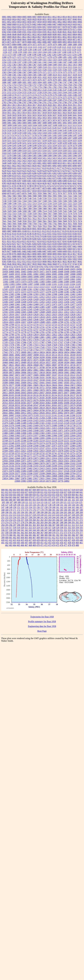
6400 (24, 181)
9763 (52, 267)
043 (7, 495)
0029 (35, 19)
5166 (55, 133)
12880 (36, 337)
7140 (29, 198)
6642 (75, 183)
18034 (54, 352)
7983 (65, 226)
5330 (35, 153)
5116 (9, 128)
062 (81, 495)
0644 (80, 32)
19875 (5, 390)
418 (77, 538)
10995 (30, 277)
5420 (9, 161)
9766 (67, 267)
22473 (54, 446)
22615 (17, 451)
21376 (5, 420)
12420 (5, 299)
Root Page (42, 631)
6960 (70, 191)
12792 (24, 335)
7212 (29, 203)
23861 (11, 479)
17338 (73, 342)
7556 (19, 214)
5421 (14, 161)
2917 (24, 108)
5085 (29, 123)
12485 (42, 307)
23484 (24, 471)
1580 (9, 75)
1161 (30, 52)
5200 (60, 138)
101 (69, 500)
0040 (75, 19)
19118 (67, 375)
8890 (35, 254)
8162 (55, 234)
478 (69, 545)
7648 (19, 221)
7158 (4, 201)
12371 (11, 292)
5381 (19, 156)
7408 (60, 209)
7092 (50, 196)
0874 (4, 42)
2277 (75, 97)
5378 (9, 156)
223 (54, 515)
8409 (9, 249)
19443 (48, 383)
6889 (4, 191)
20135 (60, 395)
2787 (24, 103)
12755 (30, 330)
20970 (67, 413)
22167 (79, 438)
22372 (5, 446)
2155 (24, 92)
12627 (79, 314)
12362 (36, 289)
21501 (42, 423)
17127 (48, 340)
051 (38, 495)
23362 (11, 468)
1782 (55, 87)
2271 (45, 97)
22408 (17, 446)
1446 (45, 65)
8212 (9, 241)
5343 (65, 153)
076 (54, 497)
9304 (80, 259)
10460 (11, 272)
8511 (80, 251)
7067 (50, 193)
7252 (9, 206)
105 (3, 502)
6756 (70, 186)
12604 (17, 312)
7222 (70, 203)
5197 (45, 138)
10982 (36, 274)
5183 (60, 135)
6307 (80, 173)
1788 (4, 90)
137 (46, 505)
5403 (29, 158)
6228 (40, 171)
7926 (40, 226)
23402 (30, 468)
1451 (65, 65)
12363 (42, 289)
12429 (42, 299)
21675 (48, 426)
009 (38, 490)
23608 (48, 473)
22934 (67, 458)
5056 (55, 118)
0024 (14, 19)
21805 (36, 428)
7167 (40, 201)
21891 (30, 433)
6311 (19, 176)
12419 (79, 297)
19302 (17, 380)
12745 (61, 327)
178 (42, 510)
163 (66, 507)
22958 (11, 461)
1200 (39, 55)
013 (54, 490)
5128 (64, 128)
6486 (60, 181)
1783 (60, 87)
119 (57, 502)
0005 (24, 17)
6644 (4, 186)
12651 (67, 320)
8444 (29, 249)
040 (77, 492)
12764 (48, 330)
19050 (61, 373)
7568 (55, 214)
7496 (40, 211)
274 (7, 523)
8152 (45, 234)
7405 (55, 209)
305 (46, 525)
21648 (17, 426)
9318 (34, 262)
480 (77, 545)
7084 (19, 196)
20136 (67, 395)
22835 (5, 458)
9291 (40, 259)
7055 (35, 193)
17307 (42, 342)
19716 (11, 388)
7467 (29, 211)
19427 (36, 383)
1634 (55, 77)
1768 (9, 87)
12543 (24, 309)
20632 (79, 408)
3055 (40, 108)
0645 (4, 34)
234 (15, 517)
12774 (5, 332)
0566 (49, 29)
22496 (5, 448)
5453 (29, 163)
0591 (24, 32)
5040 (70, 115)
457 (66, 543)
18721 (67, 365)
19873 (79, 388)
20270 (24, 400)
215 (22, 515)
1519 (9, 70)
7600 (65, 216)
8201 (40, 239)
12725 (67, 325)
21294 (42, 418)
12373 (24, 292)
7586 (14, 216)
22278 (48, 443)
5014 (24, 113)
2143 (45, 90)
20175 (36, 398)
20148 (11, 398)
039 (73, 492)
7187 (80, 201)
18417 (67, 360)
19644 (67, 385)
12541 (11, 309)
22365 (79, 443)
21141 (54, 415)
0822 (24, 37)
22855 (24, 458)
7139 (24, 198)
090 (26, 500)
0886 (45, 42)
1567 (24, 72)
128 (11, 505)
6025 (29, 166)
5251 (45, 145)
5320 (65, 150)
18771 (36, 367)
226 (65, 515)
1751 (4, 85)
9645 (4, 264)
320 (23, 528)
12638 (67, 317)
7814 (65, 224)
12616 (11, 314)
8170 (4, 236)
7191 (19, 203)
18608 (79, 362)
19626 (54, 385)
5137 (24, 130)
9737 (70, 264)
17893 (61, 350)
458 (69, 543)
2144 (50, 90)
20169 (30, 398)
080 (69, 497)
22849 (17, 458)
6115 (34, 168)
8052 (45, 229)
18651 (24, 365)
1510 (45, 67)
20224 (67, 398)
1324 (60, 60)
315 (3, 528)
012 (50, 490)
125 (81, 502)
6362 (50, 178)
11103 (66, 284)
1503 (24, 67)
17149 (54, 340)
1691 (24, 82)
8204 (50, 239)
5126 (54, 128)
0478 (65, 27)
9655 (24, 264)
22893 (42, 458)
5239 (65, 143)
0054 (19, 22)
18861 (36, 370)
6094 (65, 166)
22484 (73, 446)
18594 (67, 362)
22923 (61, 458)
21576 (11, 426)
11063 (78, 279)
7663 (50, 221)
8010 (9, 229)
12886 (73, 337)
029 (34, 492)
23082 (61, 463)
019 (77, 490)
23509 (48, 471)
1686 (4, 82)
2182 (70, 95)
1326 (65, 60)
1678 (50, 80)
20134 (54, 395)
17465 (73, 345)
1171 (79, 52)
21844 (24, 431)
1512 (55, 67)
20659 (17, 410)
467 (26, 545)
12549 (36, 309)
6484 (50, 181)
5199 (55, 138)
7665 (55, 221)
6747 (24, 186)
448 (30, 543)
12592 (5, 312)
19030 (48, 373)
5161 (29, 133)
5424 (29, 161)
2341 (24, 100)
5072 (45, 120)
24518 (42, 481)
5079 (80, 120)
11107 (12, 287)
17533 (30, 347)
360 (15, 533)
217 (30, 515)
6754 (60, 186)
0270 (24, 24)
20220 (61, 398)
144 (73, 505)
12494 (61, 307)
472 (46, 545)
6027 (40, 166)
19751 (42, 388)
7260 (35, 206)
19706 (5, 388)
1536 (65, 70)
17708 (17, 350)
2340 (19, 100)
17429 (54, 345)
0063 (65, 22)
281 (34, 523)
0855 (55, 39)
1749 (75, 82)
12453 (48, 302)
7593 (29, 216)
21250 (5, 418)
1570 (40, 72)
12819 (36, 335)
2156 (29, 92)
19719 (17, 388)
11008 (73, 277)
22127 (60, 438)
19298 (11, 380)
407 (34, 538)
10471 (42, 272)
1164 (45, 52)
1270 (9, 57)
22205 (36, 441)
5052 (40, 118)
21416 (30, 420)
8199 (29, 239)
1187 (14, 55)
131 (23, 505)
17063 (24, 340)
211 (7, 515)
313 (77, 525)
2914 (9, 108)
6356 (19, 178)
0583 (9, 32)
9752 (11, 267)
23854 (5, 479)
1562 (80, 70)
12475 (61, 304)
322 (30, 528)
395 (69, 535)
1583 (24, 75)
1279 (55, 57)
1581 (14, 75)
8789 (9, 254)
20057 (42, 393)
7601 (70, 216)
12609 (48, 312)
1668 (4, 80)
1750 (80, 82)
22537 (42, 448)
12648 (48, 320)
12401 (67, 294)
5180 (45, 135)
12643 (17, 320)
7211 (24, 203)
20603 (30, 408)
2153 (14, 92)
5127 (59, 128)
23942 (54, 479)
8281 (29, 244)
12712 (23, 325)
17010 (17, 340)
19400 (11, 383)
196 (30, 512)
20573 (67, 405)
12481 (17, 307)
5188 (80, 135)
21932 (67, 433)
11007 (67, 277)
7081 (4, 196)
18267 (24, 357)
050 (34, 495)
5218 (44, 140)
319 (19, 528)
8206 (60, 239)
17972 (17, 352)
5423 (24, 161)
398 (81, 535)
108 (15, 502)
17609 (73, 347)
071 (34, 497)
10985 (54, 274)
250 (77, 517)
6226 (29, 171)
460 (77, 543)
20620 (54, 408)
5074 (55, 120)
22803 (54, 456)
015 (61, 490)
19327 (36, 380)
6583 (4, 183)
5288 (35, 148)
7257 (24, 206)
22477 (67, 446)
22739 (48, 453)
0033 (55, 19)
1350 (80, 62)
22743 (61, 453)
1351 (4, 65)
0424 (14, 27)
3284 (4, 110)
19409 (24, 383)
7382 (19, 209)
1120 (59, 47)
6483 (45, 181)
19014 (30, 373)
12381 (67, 292)
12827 (5, 337)
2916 (19, 108)
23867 (17, 479)
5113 (75, 125)
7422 (75, 209)
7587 (19, 216)
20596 (17, 408)
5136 (19, 130)
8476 (4, 251)
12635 (48, 317)
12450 (30, 302)
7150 (44, 198)
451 (42, 543)
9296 (55, 259)
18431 (73, 360)
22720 (11, 453)
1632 (45, 77)
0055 (24, 22)
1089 (75, 45)
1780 (45, 87)
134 (34, 505)
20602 (24, 408)
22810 (67, 456)
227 (69, 515)
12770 (73, 330)
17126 (42, 340)
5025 (75, 113)
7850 (14, 226)
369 (50, 533)
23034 (73, 461)
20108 (17, 395)
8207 (65, 239)
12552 (54, 309)
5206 (65, 138)
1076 (40, 45)
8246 (70, 241)
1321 (45, 60)
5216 (34, 140)
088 (19, 500)
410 (46, 538)
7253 (14, 206)
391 (54, 535)
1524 (35, 70)
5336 (60, 153)
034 (54, 492)
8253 (4, 244)
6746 (19, 186)
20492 (61, 403)
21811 (48, 428)
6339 (65, 176)
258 (26, 520)
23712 (79, 473)
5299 (50, 148)
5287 (29, 148)
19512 (73, 383)
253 (7, 520)
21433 (42, 420)
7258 (29, 206)
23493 (36, 471)
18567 (54, 362)
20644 (11, 410)
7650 (24, 221)
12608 (42, 312)
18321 (67, 357)
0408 (60, 24)
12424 (24, 299)
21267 (11, 418)
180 (50, 510)
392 (58, 535)
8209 (75, 239)
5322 (75, 150)
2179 (55, 95)
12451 (36, 302)
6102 (20, 168)
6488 (65, 181)
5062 (80, 118)
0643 (75, 32)
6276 (65, 171)
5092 (65, 123)
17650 (5, 350)
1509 (40, 67)
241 (42, 517)
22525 (36, 448)
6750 (39, 186)
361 (19, 533)
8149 (35, 234)
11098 (36, 284)
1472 (4, 67)
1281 (65, 57)
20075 (60, 393)
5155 (80, 130)
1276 (40, 57)
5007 (70, 110)
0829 (50, 37)
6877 (40, 188)
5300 (55, 148)
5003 (50, 110)
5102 (25, 125)
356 (81, 530)
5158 (14, 133)
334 (77, 528)
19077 (30, 375)
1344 (50, 62)
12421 (11, 299)
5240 (70, 143)
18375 (36, 360)
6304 (65, 173)
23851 (73, 476)
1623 (14, 77)
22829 (79, 456)
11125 (72, 287)
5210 (4, 140)
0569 (65, 29)
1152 (64, 50)
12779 (30, 332)
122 (69, 502)
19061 (67, 373)
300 (26, 525)
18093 (24, 355)
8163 (60, 234)
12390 (30, 294)
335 (81, 528)
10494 (73, 272)
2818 (40, 105)
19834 (61, 388)
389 (46, 535)
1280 (60, 57)
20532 (17, 405)
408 (38, 538)
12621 (42, 314)
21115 (42, 415)
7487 (35, 211)
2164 (65, 92)
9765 (62, 267)
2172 (24, 95)
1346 (60, 62)
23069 (36, 463)
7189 (9, 203)
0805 (80, 34)
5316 (44, 150)
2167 (80, 92)
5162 (35, 133)
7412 (65, 209)
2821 (55, 105)
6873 (29, 188)
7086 (29, 196)
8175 (24, 236)
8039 (29, 229)
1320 (40, 60)
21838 (11, 431)
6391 (75, 178)
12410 (30, 297)
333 (73, 528)
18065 (79, 352)
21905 (48, 433)
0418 (65, 24)
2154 (19, 92)
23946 (67, 479)
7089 (40, 196)
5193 (24, 138)
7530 (55, 211)
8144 (19, 234)
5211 (9, 140)
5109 (60, 125)
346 (42, 530)
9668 (55, 264)
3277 (50, 108)
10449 (67, 269)
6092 (55, 166)
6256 (55, 171)
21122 (48, 415)
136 (42, 505)
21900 (36, 433)
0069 (14, 24)
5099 (10, 125)
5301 (60, 148)
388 (42, 535)
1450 (60, 65)
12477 (73, 304)
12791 (17, 335)
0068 (9, 24)
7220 (60, 203)
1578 (80, 72)
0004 (19, 17)
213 (15, 515)
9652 (19, 264)
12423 (17, 299)
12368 (73, 289)
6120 (49, 168)
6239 (50, 171)
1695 (45, 82)
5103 (30, 125)
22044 (73, 436)
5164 (45, 133)
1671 (19, 80)
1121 (64, 47)
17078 (36, 340)
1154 (74, 50)
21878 (73, 431)
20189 (48, 398)
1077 (45, 45)
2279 (4, 100)
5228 (9, 143)
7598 (55, 216)
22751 (73, 453)
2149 (75, 90)
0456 (40, 27)
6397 (19, 181)
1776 (24, 87)
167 (81, 507)
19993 (61, 390)
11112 (36, 287)
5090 (55, 123)
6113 (30, 168)
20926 (42, 413)
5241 (75, 143)
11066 (12, 282)
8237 (60, 241)
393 (62, 535)
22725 (30, 453)
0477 (60, 27)
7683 (9, 224)
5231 (24, 143)
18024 (42, 352)
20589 (5, 408)
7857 (19, 226)
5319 (60, 150)
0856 (60, 39)
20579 (73, 405)
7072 (55, 193)
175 (30, 510)
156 (38, 507)
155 (34, 507)
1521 (19, 70)
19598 (24, 385)
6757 (75, 186)
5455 (35, 163)
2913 (4, 108)
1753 (14, 85)
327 (50, 528)
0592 (29, 32)
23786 (42, 476)
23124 (5, 466)
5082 (14, 123)
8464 (60, 249)
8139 (4, 234)
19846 (73, 388)
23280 (48, 466)
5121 (29, 128)
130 (19, 505)
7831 (70, 224)
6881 (50, 188)
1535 (60, 70)
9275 (24, 259)
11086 (60, 282)
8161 (50, 234)
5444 (65, 161)
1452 (70, 65)
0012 (55, 17)
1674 (35, 80)
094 (42, 500)
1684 (75, 80)
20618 (42, 408)
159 (50, 507)
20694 (36, 410)
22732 (42, 453)
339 (15, 530)
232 (7, 517)
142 (66, 505)
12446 (5, 302)
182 (58, 510)
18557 (48, 362)
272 (81, 520)
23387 (24, 468)
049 (30, 495)
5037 (55, 115)
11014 (6, 279)
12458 (79, 302)
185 (69, 510)
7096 (60, 196)
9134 (60, 256)
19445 (54, 383)
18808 (61, 367)
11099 (42, 284)
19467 (61, 383)
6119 (44, 168)
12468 (36, 304)
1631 (40, 77)
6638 (55, 183)
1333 (80, 60)
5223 (65, 140)
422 (11, 540)
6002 (45, 163)
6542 (80, 181)
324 (38, 528)
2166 (75, 92)
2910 (70, 105)
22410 (24, 446)
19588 (17, 385)
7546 (70, 211)
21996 (54, 436)
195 (26, 512)
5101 (20, 125)
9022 (4, 256)
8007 (80, 226)
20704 (48, 410)
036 (62, 492)
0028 (29, 19)
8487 (45, 251)
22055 (79, 436)
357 (3, 533)
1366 (29, 65)
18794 (48, 367)
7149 (39, 198)
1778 (35, 87)
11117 (48, 287)
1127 (15, 50)
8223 (44, 241)
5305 (80, 148)
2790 (40, 103)
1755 (24, 85)
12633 (36, 317)
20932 (48, 413)
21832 (79, 428)
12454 (54, 302)
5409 (35, 158)
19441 (42, 383)
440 (81, 540)
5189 (4, 138)
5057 (60, 118)
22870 (30, 458)
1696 (50, 82)
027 (26, 492)
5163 (40, 133)
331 (66, 528)
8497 (55, 251)
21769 (11, 428)
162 (62, 507)
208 (77, 512)
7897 (29, 226)
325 (42, 528)
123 (73, 502)
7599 (60, 216)
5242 (80, 143)
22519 (30, 448)
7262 (45, 206)
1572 (50, 72)
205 (66, 512)
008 (34, 490)
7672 (75, 221)
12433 (61, 299)
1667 (80, 77)
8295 (40, 244)
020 (81, 490)
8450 (40, 249)
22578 (79, 448)
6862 (19, 188)
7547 (75, 211)
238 (30, 517)
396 (73, 535)
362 (23, 533)
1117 (45, 47)
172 (19, 510)
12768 (61, 330)
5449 (9, 163)
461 (81, 543)
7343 (60, 206)
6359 (35, 178)
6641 (70, 183)
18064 (73, 352)
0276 (29, 24)
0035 (65, 19)
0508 (9, 29)
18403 (61, 360)
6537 (75, 181)
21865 (54, 431)
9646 (9, 264)
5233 (35, 143)
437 (69, 540)
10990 (5, 277)
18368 (24, 360)
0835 (80, 37)
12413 (48, 297)
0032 (50, 19)
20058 (48, 393)
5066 (19, 120)
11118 (54, 287)
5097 (4, 125)
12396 (48, 294)
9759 (36, 267)
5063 (4, 120)
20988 (79, 413)
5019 (49, 113)
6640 (65, 183)
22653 (42, 451)
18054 (67, 352)
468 (30, 545)
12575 (79, 309)
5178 (35, 135)
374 (69, 533)
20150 (17, 398)
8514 (4, 254)
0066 (80, 22)
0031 (45, 19)
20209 (54, 398)
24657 (54, 481)
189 (3, 512)
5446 (75, 161)
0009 (40, 17)
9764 (57, 267)
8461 (55, 249)
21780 (17, 428)
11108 (18, 287)
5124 (44, 128)
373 (66, 533)
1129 (25, 50)
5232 (29, 143)
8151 (40, 234)
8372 (70, 244)
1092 (10, 47)
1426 (40, 65)
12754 (24, 330)
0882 (40, 42)
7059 (40, 193)
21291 (36, 418)
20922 (36, 413)
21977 (36, 436)
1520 (14, 70)
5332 (45, 153)
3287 (19, 110)
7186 (75, 201)
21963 (17, 436)
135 (38, 505)
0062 (60, 22)
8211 (4, 241)
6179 (64, 168)
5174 (14, 135)
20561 (48, 405)
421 (7, 540)
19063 (73, 373)
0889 (60, 42)
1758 (40, 85)
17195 (5, 342)
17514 (24, 347)
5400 (14, 158)
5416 (70, 158)
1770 (19, 87)
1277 (45, 57)
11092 (6, 284)
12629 (11, 317)
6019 (80, 163)
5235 (45, 143)
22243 (5, 443)
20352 (5, 403)
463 (11, 545)
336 (3, 530)
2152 (9, 92)
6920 (45, 191)
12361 (30, 289)
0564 (39, 29)
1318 (35, 60)
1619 (80, 75)
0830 (55, 37)
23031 (67, 461)
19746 (36, 388)
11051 (36, 279)
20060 (54, 393)
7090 (45, 196)
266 (58, 520)
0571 (75, 29)
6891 (9, 191)
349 (54, 530)
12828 (11, 337)
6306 (75, 173)
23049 (5, 463)
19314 (24, 380)
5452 (24, 163)
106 (7, 502)
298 (19, 525)
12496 (67, 307)
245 (58, 517)
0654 (40, 34)
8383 (24, 246)
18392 (54, 360)
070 (30, 497)
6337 (55, 176)
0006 (29, 17)
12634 (42, 317)
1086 (60, 45)
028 (30, 492)
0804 (75, 34)
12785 (67, 332)
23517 (61, 471)
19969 (36, 390)
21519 (54, 423)
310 (66, 525)
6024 (24, 166)
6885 (70, 188)
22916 (54, 458)
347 (46, 530)
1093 (15, 47)
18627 (5, 365)
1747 (65, 82)
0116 (19, 24)
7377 (4, 209)
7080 (80, 193)
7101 (65, 196)
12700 (61, 322)
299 (23, 525)
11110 (24, 287)
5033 (35, 115)
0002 (9, 17)
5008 (75, 110)
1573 (55, 72)
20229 (73, 398)
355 (77, 530)
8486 (40, 251)
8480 (14, 251)
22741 (54, 453)
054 (50, 495)
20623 (61, 408)
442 (7, 543)
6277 (70, 171)
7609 (19, 219)
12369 (79, 289)
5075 (60, 120)
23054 (17, 463)
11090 (72, 282)
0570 (70, 29)
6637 (50, 183)
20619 (48, 408)
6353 (4, 178)
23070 (42, 463)
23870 (24, 479)
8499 (65, 251)
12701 (67, 322)
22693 (67, 451)
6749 (34, 186)
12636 (54, 317)
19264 (73, 378)
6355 (14, 178)
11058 (66, 279)
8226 (49, 241)
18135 (60, 355)
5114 (80, 125)
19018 (42, 373)
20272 (30, 400)
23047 (79, 461)
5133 (4, 130)
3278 (55, 108)
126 (3, 505)
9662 (45, 264)
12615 (5, 314)
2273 (55, 97)
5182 (55, 135)
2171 (19, 95)
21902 (42, 433)
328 (54, 528)
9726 (65, 264)
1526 (45, 70)
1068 (24, 45)
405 (26, 538)
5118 (14, 128)
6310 (14, 176)
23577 (17, 473)
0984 (14, 45)
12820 (42, 335)
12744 (54, 327)
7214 (39, 203)
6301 (50, 173)
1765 (75, 85)
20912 (24, 413)
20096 (5, 395)
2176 (45, 95)
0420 (75, 24)
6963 (75, 191)
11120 (60, 287)
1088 (70, 45)
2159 (45, 92)
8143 (14, 234)
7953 (45, 226)
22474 (61, 446)
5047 (14, 118)
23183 (24, 466)
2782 (80, 100)
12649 (54, 320)
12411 (36, 297)
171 (15, 510)
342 (26, 530)
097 (54, 500)
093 (38, 500)
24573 (48, 481)
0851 (35, 39)
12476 (67, 304)
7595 (40, 216)
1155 (79, 50)
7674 (80, 221)
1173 (9, 55)
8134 (75, 231)
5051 (35, 118)
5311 (29, 150)
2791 (45, 103)
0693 (70, 34)
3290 (35, 110)
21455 (61, 420)
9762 (47, 267)
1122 (69, 47)
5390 (55, 156)
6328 (29, 176)
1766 (80, 85)
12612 (67, 312)
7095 (55, 196)
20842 (5, 413)
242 (46, 517)
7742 (40, 224)
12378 (48, 292)
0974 (4, 45)
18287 (30, 357)
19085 (36, 375)
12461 (17, 304)
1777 (29, 87)
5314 (34, 150)
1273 (24, 57)
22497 (11, 448)
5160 (24, 133)
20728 (61, 410)
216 (26, 515)
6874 (35, 188)
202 (54, 512)
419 (81, 538)
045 (15, 495)
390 (50, 535)
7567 (50, 214)
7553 (14, 214)
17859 (48, 350)
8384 (29, 246)
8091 (19, 231)
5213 (19, 140)
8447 (35, 249)
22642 (36, 451)
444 (15, 543)
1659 (75, 77)
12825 (73, 335)
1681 (60, 80)
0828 (45, 37)
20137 (73, 395)
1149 (49, 50)
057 (62, 495)
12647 (42, 320)
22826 (73, 456)
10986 (61, 274)
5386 (40, 156)
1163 (39, 52)
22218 (54, 441)
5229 (14, 143)
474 (54, 545)
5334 (55, 153)
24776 (61, 481)
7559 (35, 214)
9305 (4, 262)
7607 (14, 219)
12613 (73, 312)
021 (3, 492)
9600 (44, 262)
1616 (65, 75)
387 (38, 535)
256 (19, 520)
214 (18, 515)
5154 (75, 130)
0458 (50, 27)
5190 (9, 138)
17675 (11, 350)
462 (7, 545)
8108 (24, 231)
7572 (65, 214)
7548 (80, 211)
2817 (35, 105)
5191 (14, 138)
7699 (24, 224)
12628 (5, 317)
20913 (30, 413)
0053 (14, 22)
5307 (9, 150)
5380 (14, 156)
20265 (17, 400)
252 (3, 520)
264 (50, 520)
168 (3, 510)
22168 (5, 441)
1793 (24, 90)
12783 (54, 332)
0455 (35, 27)
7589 (24, 216)
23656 (60, 473)
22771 (30, 456)
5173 (9, 135)
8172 (9, 236)
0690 (55, 34)
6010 (60, 163)
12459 (5, 304)
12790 (11, 335)
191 (11, 512)
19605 (36, 385)
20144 (5, 398)
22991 (54, 461)
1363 (14, 65)
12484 (36, 307)
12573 (73, 309)
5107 (50, 125)
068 (23, 497)
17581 (61, 347)
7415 (70, 209)
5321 (70, 150)
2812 (9, 105)
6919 (40, 191)
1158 (15, 52)
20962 (61, 413)
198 (38, 512)
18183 (79, 355)
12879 (30, 337)
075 (50, 497)
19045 (54, 373)
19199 (48, 378)
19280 (79, 378)
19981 (54, 390)
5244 (9, 145)
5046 (9, 118)
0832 (65, 37)
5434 (55, 161)
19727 (24, 388)
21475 (79, 420)
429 (38, 540)
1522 (24, 70)
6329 (34, 176)
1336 (14, 62)
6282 (14, 173)
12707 (79, 322)
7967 (55, 226)
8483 (29, 251)
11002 (54, 277)
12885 (67, 337)
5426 (40, 161)
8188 (70, 236)
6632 (29, 183)
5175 (19, 135)
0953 (80, 42)
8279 (24, 244)
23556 (5, 473)
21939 (73, 433)
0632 (50, 32)
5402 (24, 158)
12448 (17, 302)
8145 (24, 234)
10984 (48, 274)
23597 (36, 473)
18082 (17, 355)
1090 (80, 45)
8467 (65, 249)
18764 (30, 367)
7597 (50, 216)
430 (42, 540)
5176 (24, 135)
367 (42, 533)
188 (81, 510)
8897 (45, 254)
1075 (35, 45)
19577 (11, 385)
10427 (77, 267)
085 (7, 500)
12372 (17, 292)
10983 (42, 274)
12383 (79, 292)
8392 (50, 246)
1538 (75, 70)
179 (46, 510)
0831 (60, 37)
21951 (5, 436)
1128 (20, 50)
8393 (55, 246)
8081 (75, 229)
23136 (11, 466)
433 (54, 540)
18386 (42, 360)
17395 (30, 345)
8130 (70, 231)
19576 (5, 385)
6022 (14, 166)
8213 (14, 241)
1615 (60, 75)
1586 (40, 75)
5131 (74, 128)
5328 (24, 153)
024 (15, 492)
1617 (70, 75)
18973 (11, 373)
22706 (79, 451)
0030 (40, 19)
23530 (73, 471)
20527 (5, 405)
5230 (19, 143)
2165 (70, 92)
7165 (29, 201)
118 (53, 502)
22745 (67, 453)
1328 (75, 60)
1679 (55, 80)
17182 (79, 340)
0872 (75, 39)
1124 (79, 47)
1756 (29, 85)
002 (11, 490)
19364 (73, 380)
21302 (54, 418)
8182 (50, 236)
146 (81, 505)
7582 (4, 216)
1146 (35, 50)
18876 (54, 370)
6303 (60, 173)
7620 (65, 219)
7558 (29, 214)
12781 (42, 332)
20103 (11, 395)
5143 (55, 130)
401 (11, 538)
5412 (49, 158)
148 (7, 507)
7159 (9, 201)
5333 (50, 153)
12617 (17, 314)
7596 (45, 216)
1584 (29, 75)
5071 (40, 120)
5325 (9, 153)
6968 (4, 193)
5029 (14, 115)
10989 (79, 274)
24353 (36, 481)
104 (81, 500)
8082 (80, 229)
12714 (30, 325)
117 (50, 502)
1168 (64, 52)
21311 (60, 418)
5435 (60, 161)
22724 (24, 453)
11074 (24, 282)
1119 (54, 47)
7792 (55, 224)
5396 (75, 156)
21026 (18, 415)
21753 (5, 428)
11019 (24, 279)
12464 (30, 304)
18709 (61, 365)
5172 (4, 135)
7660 (40, 221)
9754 (16, 267)
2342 (29, 100)
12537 (79, 307)
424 (19, 540)
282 (38, 523)
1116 (40, 47)
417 (73, 538)
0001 (4, 17)
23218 (42, 466)
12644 (24, 320)
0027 (24, 19)
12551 (48, 309)
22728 (36, 453)
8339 (55, 244)
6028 (45, 166)
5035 (45, 115)
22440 (36, 446)
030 (38, 492)
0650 (24, 34)
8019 (14, 229)
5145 (65, 130)
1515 (70, 67)
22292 (67, 443)
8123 (44, 231)
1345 (55, 62)
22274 (42, 443)
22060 (5, 438)
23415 (42, 468)
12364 (48, 289)
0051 (4, 22)
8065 (55, 229)
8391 (45, 246)
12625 (67, 314)
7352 (75, 206)
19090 (42, 375)
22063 (11, 438)
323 (34, 528)
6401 (29, 181)
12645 (30, 320)
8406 (80, 246)
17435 (61, 345)
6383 (70, 178)
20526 (79, 403)
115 (42, 502)
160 (54, 507)
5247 (24, 145)
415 (65, 538)
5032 (29, 115)
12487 (48, 307)
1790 (14, 90)
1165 (49, 52)
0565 (44, 29)
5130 (69, 128)
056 (58, 495)
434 (58, 540)
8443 (24, 249)
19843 (67, 388)
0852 (40, 39)
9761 (42, 267)
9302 (70, 259)
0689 (50, 34)
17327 (61, 342)
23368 (17, 468)
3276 (45, 108)
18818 (67, 367)
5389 (50, 156)
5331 (40, 153)
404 (23, 538)
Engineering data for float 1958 (42, 626)
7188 (4, 203)
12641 (5, 320)
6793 (4, 188)
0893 (65, 42)
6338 (60, 176)
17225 (11, 342)
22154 (73, 438)
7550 (4, 214)
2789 (35, 103)
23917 (36, 479)
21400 (24, 420)
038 (69, 492)
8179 (40, 236)
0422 (4, 27)
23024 (61, 461)
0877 (19, 42)
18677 (42, 365)
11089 (66, 282)
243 (50, 517)
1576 (70, 72)
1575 (65, 72)
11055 (54, 279)
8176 (29, 236)
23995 (30, 481)
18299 (42, 357)
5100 (15, 125)
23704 (73, 473)
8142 (9, 234)
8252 (80, 241)
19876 (11, 390)
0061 (55, 22)
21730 (73, 426)
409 (42, 538)
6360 (40, 178)
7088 (35, 196)
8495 (50, 251)
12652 (73, 320)
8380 (9, 246)
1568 (29, 72)
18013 (30, 352)
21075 (30, 415)
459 (73, 543)
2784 (9, 103)
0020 (9, 19)
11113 (42, 287)
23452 (67, 468)
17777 (42, 350)
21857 (42, 431)
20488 (54, 403)
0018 (80, 17)
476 (62, 545)
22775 (36, 456)
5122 (34, 128)
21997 (61, 436)
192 (15, 512)
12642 (11, 320)
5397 (80, 156)
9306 (9, 262)
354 (73, 530)
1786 (75, 87)
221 (46, 515)
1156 (5, 52)
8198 (24, 239)
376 (77, 533)
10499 (11, 274)
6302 (55, 173)
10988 (73, 274)
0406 (49, 24)
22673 (54, 451)
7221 (65, 203)
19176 (30, 378)
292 (77, 523)
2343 (35, 100)
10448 (61, 269)
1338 (24, 62)
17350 (5, 345)
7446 (19, 211)
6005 (50, 163)
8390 (40, 246)
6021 (9, 166)
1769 (14, 87)
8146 (29, 234)
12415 (54, 297)
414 (61, 538)
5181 (50, 135)
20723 (54, 410)
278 (23, 523)
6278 (75, 171)
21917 (61, 433)
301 (30, 525)
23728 (5, 476)
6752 (49, 186)
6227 (35, 171)
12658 (30, 322)
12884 (61, 337)
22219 (61, 441)
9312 (19, 262)
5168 (65, 133)
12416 (60, 297)
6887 (75, 188)
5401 (19, 158)
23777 (30, 476)
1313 (9, 60)
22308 (73, 443)
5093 (70, 123)
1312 (4, 60)
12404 (79, 294)
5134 (9, 130)
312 (73, 525)
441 (3, 543)
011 (46, 490)
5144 (60, 130)
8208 (70, 239)
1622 (9, 77)
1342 (45, 62)
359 (11, 533)
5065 (14, 120)
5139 (35, 130)
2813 (14, 105)
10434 (17, 269)
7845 (4, 226)
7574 (70, 214)
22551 (48, 448)
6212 (69, 168)
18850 (24, 370)
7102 (70, 196)
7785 (50, 224)
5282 (9, 148)
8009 (4, 229)
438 (73, 540)
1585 (35, 75)
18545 (36, 362)
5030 (19, 115)
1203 (54, 55)
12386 (17, 294)
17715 (24, 350)
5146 (70, 130)
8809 (19, 254)
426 (26, 540)
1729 (55, 82)
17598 (67, 347)
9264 (4, 259)
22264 (30, 443)
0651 (29, 34)
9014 (70, 254)
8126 (55, 231)
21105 (36, 415)
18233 (11, 357)
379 (7, 535)
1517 (80, 67)
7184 (65, 201)
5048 (19, 118)
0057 (35, 22)
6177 (59, 168)
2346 (50, 100)
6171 (54, 168)
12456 (67, 302)
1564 (9, 72)
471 (42, 545)
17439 (67, 345)
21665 (30, 426)
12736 (30, 327)
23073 (54, 463)
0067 (4, 24)
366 (38, 533)
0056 (29, 22)
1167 (59, 52)
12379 (54, 292)
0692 (65, 34)
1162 (35, 52)
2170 (14, 95)
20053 (36, 393)
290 (69, 523)
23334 (67, 466)
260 (34, 520)
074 (46, 497)
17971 (11, 352)
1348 (70, 62)
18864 (48, 370)
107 (11, 502)
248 (69, 517)
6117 (39, 168)
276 (15, 523)
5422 (19, 161)
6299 (40, 173)
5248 (29, 145)
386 (34, 535)
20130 (42, 395)
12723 (54, 325)
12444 (73, 299)
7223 (75, 203)
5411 (45, 158)
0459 (55, 27)
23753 (24, 476)
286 (54, 523)
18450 (79, 360)
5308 (14, 150)
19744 (30, 388)
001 (7, 490)
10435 (24, 269)
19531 (79, 383)
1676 (40, 80)
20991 (5, 415)
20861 (11, 413)
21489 (24, 423)
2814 (19, 105)
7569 (60, 214)
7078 (70, 193)
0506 (80, 27)
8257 (14, 244)
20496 (67, 403)
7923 (35, 226)
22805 (61, 456)
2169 (9, 95)
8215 (24, 241)
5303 (70, 148)
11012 (79, 277)
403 (19, 538)
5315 (39, 150)
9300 (60, 259)
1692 (29, 82)
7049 (29, 193)
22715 (5, 453)
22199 (30, 441)
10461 (17, 272)
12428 (36, 299)
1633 (50, 77)
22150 (67, 438)
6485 (55, 181)
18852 (30, 370)
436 (66, 540)
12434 (67, 299)
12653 (79, 320)
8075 (70, 229)
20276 (36, 400)
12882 (48, 337)
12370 (5, 292)
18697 (54, 365)
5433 (50, 161)
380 (11, 535)
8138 (80, 231)
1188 (19, 55)
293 (81, 523)
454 (54, 543)
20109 (24, 395)
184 (66, 510)
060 (73, 495)
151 (19, 507)
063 (3, 497)
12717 (42, 325)
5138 (29, 130)
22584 (5, 451)
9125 (55, 256)
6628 (9, 183)
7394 (35, 209)
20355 (11, 403)
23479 (11, 471)
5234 (40, 143)
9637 (75, 262)
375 (73, 533)
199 (42, 512)
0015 (70, 17)
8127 (60, 231)
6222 (9, 171)
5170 (75, 133)
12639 (73, 317)
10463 (24, 272)
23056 (24, 463)
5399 (9, 158)
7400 (45, 209)
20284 (42, 400)
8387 (35, 246)
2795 (60, 103)
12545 (30, 309)
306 (50, 525)
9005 (65, 254)
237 (26, 517)
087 (15, 500)
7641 (4, 221)
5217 (39, 140)
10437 (36, 269)
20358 (17, 403)
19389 (5, 383)
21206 (72, 415)
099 (62, 500)
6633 (35, 183)
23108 (79, 463)
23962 (79, 479)
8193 (4, 239)
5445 (70, 161)
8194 (9, 239)
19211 (54, 378)
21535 (73, 423)
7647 (14, 221)
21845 (30, 431)
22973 (36, 461)
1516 (75, 67)
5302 (65, 148)
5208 (75, 138)
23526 (67, 471)
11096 (24, 284)
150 (15, 507)
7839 (80, 224)
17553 (48, 347)
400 (7, 538)
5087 (40, 123)
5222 (60, 140)
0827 (40, 37)
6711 (9, 186)
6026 (35, 166)
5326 (14, 153)
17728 (30, 350)
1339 (29, 62)
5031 (24, 115)
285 (50, 523)
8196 (14, 239)
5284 (19, 148)
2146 (60, 90)
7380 (14, 209)
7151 (49, 198)
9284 (29, 259)
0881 (35, 42)
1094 (20, 47)
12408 (17, 297)
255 (15, 520)
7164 (24, 201)
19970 (42, 390)
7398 (40, 209)
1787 (80, 87)
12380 (61, 292)
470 (38, 545)
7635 (80, 219)
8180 (45, 236)
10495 (79, 272)
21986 (48, 436)
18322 (73, 357)
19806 (54, 388)
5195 (35, 138)
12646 (36, 320)
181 (54, 510)
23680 (67, 473)
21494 (30, 423)
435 (62, 540)
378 (3, 535)
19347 (54, 380)
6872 (24, 188)
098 (58, 500)
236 (23, 517)
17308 (48, 342)
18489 (24, 362)
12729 (5, 327)
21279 (17, 418)
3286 (14, 110)
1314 (14, 60)
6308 (4, 176)
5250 (40, 145)
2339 (14, 100)
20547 (36, 405)
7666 (60, 221)
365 (34, 533)
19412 (30, 383)
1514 (65, 67)
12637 (61, 317)
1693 (35, 82)
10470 (36, 272)
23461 (79, 468)
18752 (11, 367)
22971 (24, 461)
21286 (30, 418)
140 (58, 505)
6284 (24, 173)
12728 (79, 325)
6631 (24, 183)
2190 (14, 97)
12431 (54, 299)
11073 (18, 282)
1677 (45, 80)
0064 (70, 22)
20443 (42, 403)
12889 (5, 340)
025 (19, 492)
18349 (11, 360)
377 (81, 533)
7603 (75, 216)
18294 (36, 357)
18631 (11, 365)
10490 (67, 272)
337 (7, 530)
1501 (14, 67)
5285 (24, 148)
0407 (55, 24)
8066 (60, 229)
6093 (60, 166)
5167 (60, 133)
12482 (24, 307)
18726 (73, 365)
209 (81, 512)
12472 (48, 304)
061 (77, 495)
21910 (54, 433)
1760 (50, 85)
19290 (5, 380)
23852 (79, 476)
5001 (40, 110)
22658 (48, 451)
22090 (36, 438)
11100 (48, 284)
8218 (39, 241)
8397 (70, 246)
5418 (80, 158)
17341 (79, 342)
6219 (80, 168)
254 (11, 520)
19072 (17, 375)
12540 (5, 309)
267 (62, 520)
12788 (5, 335)
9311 (14, 262)
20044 (30, 393)
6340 (70, 176)
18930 (79, 370)
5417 (75, 158)
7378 (9, 209)
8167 (80, 234)
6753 (55, 186)
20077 (67, 393)
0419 (70, 24)
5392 (65, 156)
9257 (75, 256)
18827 (11, 370)
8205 (55, 239)
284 (46, 523)
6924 (65, 191)
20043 (23, 393)
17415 (36, 345)
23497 (42, 471)
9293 (45, 259)
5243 (4, 145)
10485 (54, 272)
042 (3, 495)
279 (26, 523)
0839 (14, 39)
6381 (60, 178)
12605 (24, 312)
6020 (4, 166)
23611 (54, 473)
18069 (5, 355)
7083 (14, 196)
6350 (75, 176)
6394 (9, 181)
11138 (78, 287)
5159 (19, 133)
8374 (75, 244)
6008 (55, 163)
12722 (48, 325)
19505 (67, 383)
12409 (24, 297)
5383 (24, 156)
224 (58, 515)
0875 (9, 42)
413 (58, 538)
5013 (19, 113)
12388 (24, 294)
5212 (14, 140)
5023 (65, 113)
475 (58, 545)
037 (66, 492)
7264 (55, 206)
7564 (45, 214)
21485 (11, 423)
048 (26, 495)
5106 (45, 125)
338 (11, 530)
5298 (45, 148)
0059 (45, 22)
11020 (30, 279)
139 (54, 505)
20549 (42, 405)
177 (38, 510)
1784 (65, 87)
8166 (75, 234)
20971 (73, 413)
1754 (19, 85)
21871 (61, 431)
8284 (35, 244)
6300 (45, 173)
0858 (70, 39)
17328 (67, 342)
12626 (73, 314)
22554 (54, 448)
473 (50, 545)
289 (66, 523)
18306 (48, 357)
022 (7, 492)
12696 (54, 322)
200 (46, 512)
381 (15, 535)
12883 (54, 337)
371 (58, 533)
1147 (39, 50)
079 (66, 497)
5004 (55, 110)
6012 (70, 163)
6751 (44, 186)
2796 (65, 103)
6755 (65, 186)
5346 (75, 153)
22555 (61, 448)
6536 (70, 181)
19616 (48, 385)
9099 (45, 256)
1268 (4, 57)
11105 (78, 284)
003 (15, 490)
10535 (17, 274)
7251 (4, 206)
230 (81, 515)
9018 (80, 254)
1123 (74, 47)
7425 (80, 209)
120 (61, 502)
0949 (75, 42)
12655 (11, 322)
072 (38, 497)
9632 (65, 262)
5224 (70, 140)
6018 (75, 163)
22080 (24, 438)
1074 (29, 45)
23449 (61, 468)
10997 (42, 277)
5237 (55, 143)
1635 (60, 77)
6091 (50, 166)
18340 (5, 360)
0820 (14, 37)
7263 (50, 206)
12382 (73, 292)
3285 (9, 110)
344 (34, 530)
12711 (17, 325)
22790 (48, 456)
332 (69, 528)
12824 (67, 335)
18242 (17, 357)
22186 (24, 441)
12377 (42, 292)
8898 (50, 254)
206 (69, 512)
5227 (4, 143)
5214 (24, 140)
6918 (35, 191)
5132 (80, 128)
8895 (40, 254)
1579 (4, 75)
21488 (17, 423)
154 (30, 507)
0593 (35, 32)
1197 (24, 55)
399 (3, 538)
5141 (45, 130)
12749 (79, 327)
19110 (60, 375)
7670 (70, 221)
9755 (21, 267)
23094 (67, 463)
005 (23, 490)
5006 (65, 110)
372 (62, 533)
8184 (60, 236)
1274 (29, 57)
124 (77, 502)
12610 (54, 312)
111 (27, 502)
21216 (79, 415)
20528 (11, 405)
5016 (34, 113)
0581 (80, 29)
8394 (60, 246)
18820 (73, 367)
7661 (45, 221)
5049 (24, 118)
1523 (29, 70)
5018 (44, 113)
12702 (73, 322)
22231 (67, 441)
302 (34, 525)
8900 (60, 254)
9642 (80, 262)
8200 (35, 239)
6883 (60, 188)
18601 (73, 362)
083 (81, 497)
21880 (5, 433)
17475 (5, 347)
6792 (80, 186)
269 (69, 520)
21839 (17, 431)
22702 (73, 451)
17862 (54, 350)
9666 (50, 264)
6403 (35, 181)
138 (50, 505)
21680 (54, 426)
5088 (45, 123)
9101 (50, 256)
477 (66, 545)
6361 (45, 178)
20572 (61, 405)
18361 (17, 360)
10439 (42, 269)
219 (38, 515)
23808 (54, 476)
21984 (42, 436)
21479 (5, 423)
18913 (67, 370)
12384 (5, 294)
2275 (65, 97)
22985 (48, 461)
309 (62, 525)
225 (61, 515)
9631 (60, 262)
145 (77, 505)
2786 (19, 103)
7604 (80, 216)
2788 (29, 103)
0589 (19, 32)
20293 (48, 400)
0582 (4, 32)
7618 (55, 219)
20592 (11, 408)
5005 (60, 110)
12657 (24, 322)
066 (15, 497)
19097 (48, 375)
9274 (19, 259)
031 (42, 492)
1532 (50, 70)
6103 (25, 168)
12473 (54, 304)
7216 (49, 203)
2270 (40, 97)
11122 (66, 287)
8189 (75, 236)
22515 (24, 448)
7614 (44, 219)
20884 (17, 413)
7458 (24, 211)
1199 (34, 55)
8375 (80, 244)
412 (54, 538)
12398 (54, 294)
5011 (9, 113)
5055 (50, 118)
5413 (55, 158)
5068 (29, 120)
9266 (14, 259)
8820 (24, 254)
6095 (70, 166)
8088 (14, 231)
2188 (4, 97)
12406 (5, 297)
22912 (48, 458)
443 (11, 543)
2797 (70, 103)
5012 (14, 113)
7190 (14, 203)
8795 (14, 254)
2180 (60, 95)
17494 (17, 347)
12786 (73, 332)
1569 (35, 72)
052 (42, 495)
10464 (30, 272)
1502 (19, 67)
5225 (75, 140)
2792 (50, 103)
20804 (67, 410)
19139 (5, 378)
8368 (60, 244)
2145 (55, 90)
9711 (60, 264)
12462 (24, 304)
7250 (80, 203)
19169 (24, 378)
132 (26, 505)
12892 (11, 340)
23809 (61, 476)
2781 (75, 100)
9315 (29, 262)
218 (34, 515)
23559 (11, 473)
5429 (45, 161)
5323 (80, 150)
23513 (54, 471)
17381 (17, 345)
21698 (61, 426)
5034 (40, 115)
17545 (42, 347)
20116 (36, 395)
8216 (29, 241)
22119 (54, 438)
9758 (31, 267)
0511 (24, 29)
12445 (79, 299)
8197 (19, 239)
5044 (80, 115)
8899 (55, 254)
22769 (24, 456)
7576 (75, 214)
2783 (4, 103)
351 (62, 530)
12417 (67, 297)
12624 (61, 314)
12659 (36, 322)
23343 (79, 466)
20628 (73, 408)
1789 (9, 90)
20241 (79, 398)
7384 (24, 209)
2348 (60, 100)
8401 (75, 246)
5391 (60, 156)
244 (54, 517)
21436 (48, 420)
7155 (70, 198)
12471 (42, 304)
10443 (54, 269)
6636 (45, 183)
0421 (80, 24)
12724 (60, 325)
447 (26, 543)
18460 (5, 362)
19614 (42, 385)
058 (66, 495)
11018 (18, 279)
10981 (30, 274)
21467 (73, 420)
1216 (74, 55)
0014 (65, 17)
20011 (5, 393)
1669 (9, 80)
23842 (67, 476)
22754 (79, 453)
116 (46, 502)
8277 (19, 244)
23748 (17, 476)
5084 (24, 123)
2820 (50, 105)
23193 (36, 466)
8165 (70, 234)
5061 (75, 118)
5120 (24, 128)
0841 (24, 39)
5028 (9, 115)
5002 (45, 110)
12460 (11, 304)
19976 (48, 390)
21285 (24, 418)
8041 (35, 229)
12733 (17, 327)
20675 (30, 410)
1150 (54, 50)
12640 (79, 317)
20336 (73, 400)
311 (69, 525)
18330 (79, 357)
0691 (60, 34)
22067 (17, 438)
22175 (11, 441)
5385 (35, 156)
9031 (9, 256)
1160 (25, 52)
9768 (72, 267)
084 (3, 500)
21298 (48, 418)
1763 (65, 85)
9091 (19, 256)
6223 (14, 171)
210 (3, 515)
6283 (19, 173)
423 (15, 540)
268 (66, 520)
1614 (55, 75)
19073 (24, 375)
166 (77, 507)
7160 (14, 201)
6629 (14, 183)
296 (11, 525)
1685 (80, 80)
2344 (40, 100)
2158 (40, 92)
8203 (45, 239)
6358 (29, 178)
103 (77, 500)
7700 (29, 224)
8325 (50, 244)
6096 (75, 166)
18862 (42, 370)
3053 (29, 108)
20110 (30, 395)
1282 (70, 57)
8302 (45, 244)
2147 (65, 90)
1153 (69, 50)
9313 (24, 262)
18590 (61, 362)
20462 (48, 403)
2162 (55, 92)
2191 (19, 97)
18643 (17, 365)
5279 (75, 145)
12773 (79, 330)
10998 (48, 277)
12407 (11, 297)
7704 (35, 224)
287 (58, 523)
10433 (11, 269)
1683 (70, 80)
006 (26, 490)
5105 (40, 125)
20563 (54, 405)
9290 (35, 259)
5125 (49, 128)
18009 (24, 352)
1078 (50, 45)
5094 (75, 123)
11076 (30, 282)
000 (3, 490)
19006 (24, 373)
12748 (73, 327)
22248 (11, 443)
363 (26, 533)
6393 (4, 181)
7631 (75, 219)
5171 (80, 133)
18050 (61, 352)
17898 (67, 350)
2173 (29, 95)
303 (38, 525)
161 (58, 507)
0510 (19, 29)
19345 (48, 380)
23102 (73, 463)
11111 (30, 287)
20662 (24, 410)
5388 (45, 156)
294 (3, 525)
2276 (70, 97)
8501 (70, 251)
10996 (36, 277)
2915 (14, 108)
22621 (24, 451)
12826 (79, 335)
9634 (70, 262)
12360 (24, 289)
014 (58, 490)
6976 (24, 193)
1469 (80, 65)
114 (38, 502)
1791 (19, 90)
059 (69, 495)
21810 (42, 428)
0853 (45, 39)
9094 (29, 256)
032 (46, 492)
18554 (42, 362)
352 (66, 530)
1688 (14, 82)
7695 (14, 224)
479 (73, 545)
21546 (79, 423)
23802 (48, 476)
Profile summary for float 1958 (42, 621)
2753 (65, 100)
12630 (17, 317)
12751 (11, 330)
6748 (29, 186)
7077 (65, 193)
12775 (11, 332)
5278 (70, 145)
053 (46, 495)
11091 (78, 282)
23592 (24, 473)
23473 (5, 471)
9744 (75, 264)
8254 (9, 244)
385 (30, 535)
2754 (70, 100)
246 (62, 517)
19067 (11, 375)
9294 (50, 259)
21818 (60, 428)
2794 (55, 103)
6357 (24, 178)
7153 (60, 198)
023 (11, 492)
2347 (55, 100)
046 (19, 495)
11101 (54, 284)
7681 (4, 224)
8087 (9, 231)
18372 (30, 360)
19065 (79, 373)
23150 (17, 466)
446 (23, 543)
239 (34, 517)
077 (58, 497)
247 (66, 517)
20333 (67, 400)
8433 (14, 249)
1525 (40, 70)
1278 (50, 57)
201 (50, 512)
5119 (19, 128)
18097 (30, 355)
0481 (75, 27)
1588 (50, 75)
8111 (29, 231)
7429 (9, 211)
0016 (75, 17)
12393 (36, 294)
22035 (67, 436)
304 (42, 525)
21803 (30, 428)
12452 (42, 302)
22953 (79, 458)
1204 (59, 55)
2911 (75, 105)
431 (46, 540)
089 (23, 500)
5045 (4, 118)
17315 (54, 342)
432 (50, 540)
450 (38, 543)
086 (11, 500)
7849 (9, 226)
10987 (67, 274)
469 (34, 545)
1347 (65, 62)
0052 (9, 22)
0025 (19, 19)
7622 (70, 219)
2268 (29, 97)
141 (62, 505)
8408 (4, 249)
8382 (19, 246)
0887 (50, 42)
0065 (75, 22)
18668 (36, 365)
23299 (54, 466)
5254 (55, 145)
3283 (80, 108)
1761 (55, 85)
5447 (80, 161)
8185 (65, 236)
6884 (65, 188)
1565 (14, 72)
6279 (80, 171)
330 (62, 528)
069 (26, 497)
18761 (24, 367)
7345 (65, 206)
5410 (40, 158)
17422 (42, 345)
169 (7, 510)
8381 (14, 246)
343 (30, 530)
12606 (30, 312)
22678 (61, 451)
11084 (48, 282)
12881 (42, 337)
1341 (40, 62)
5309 (19, 150)
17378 (11, 345)
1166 (54, 52)
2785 (14, 103)
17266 (24, 342)
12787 (79, 332)
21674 (42, 426)
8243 (65, 241)
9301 (65, 259)
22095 (42, 438)
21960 (11, 436)
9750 (6, 267)
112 (30, 502)
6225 (24, 171)
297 (15, 525)
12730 (11, 327)
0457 (45, 27)
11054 (48, 279)
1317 (29, 60)
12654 (5, 322)
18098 (36, 355)
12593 (11, 312)
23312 (61, 466)
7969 (60, 226)
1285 (75, 57)
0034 (60, 19)
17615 (79, 347)
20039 (11, 393)
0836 (4, 39)
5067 (24, 120)
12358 (17, 289)
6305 (70, 173)
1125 (5, 50)
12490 (54, 307)
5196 (40, 138)
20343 (79, 400)
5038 (60, 115)
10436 (30, 269)
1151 (59, 50)
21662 (24, 426)
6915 (19, 191)
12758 (42, 330)
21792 (24, 428)
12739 (36, 327)
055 (54, 495)
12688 (42, 322)
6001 (40, 163)
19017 (36, 373)
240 (38, 517)
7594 (35, 216)
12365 (54, 289)
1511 (50, 67)
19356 (61, 380)
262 (42, 520)
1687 (9, 82)
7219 (55, 203)
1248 (79, 55)
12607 (36, 312)
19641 (61, 385)
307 (54, 525)
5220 (49, 140)
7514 (45, 211)
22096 (48, 438)
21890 (24, 433)
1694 (40, 82)
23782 (36, 476)
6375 (55, 178)
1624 (19, 77)
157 (42, 507)
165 (73, 507)
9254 (65, 256)
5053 (45, 118)
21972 (24, 436)
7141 (34, 198)
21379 (11, 420)
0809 (9, 37)
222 (50, 515)
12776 (17, 332)
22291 (61, 443)
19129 (79, 375)
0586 (14, 32)
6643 (80, 183)
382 (19, 535)
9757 (26, 267)
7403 (50, 209)
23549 (79, 471)
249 (73, 517)
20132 (48, 395)
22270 (36, 443)
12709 (11, 325)
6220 (4, 171)
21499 (36, 423)
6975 (19, 193)
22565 (73, 448)
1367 (35, 65)
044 (11, 495)
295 (7, 525)
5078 (75, 120)
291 (73, 523)
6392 (80, 178)
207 (73, 512)
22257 (24, 443)
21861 (48, 431)
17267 (30, 342)
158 (46, 507)
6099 (10, 168)
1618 (75, 75)
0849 (29, 39)
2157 (35, 92)
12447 (11, 302)
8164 (65, 234)
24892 (67, 481)
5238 (60, 143)
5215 (29, 140)
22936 (73, 458)
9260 (80, 256)
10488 (61, 272)
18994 (17, 373)
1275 (35, 57)
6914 (14, 191)
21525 (61, 423)
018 (73, 490)
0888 (55, 42)
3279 (60, 108)
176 (34, 510)
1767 (4, 87)
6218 (74, 168)
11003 (60, 277)
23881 (30, 479)
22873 (36, 458)
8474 (80, 249)
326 (46, 528)
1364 (19, 65)
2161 (50, 92)
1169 (69, 52)
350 (58, 530)
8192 (80, 236)
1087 (65, 45)
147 (3, 507)
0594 (40, 32)
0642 (70, 32)
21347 (73, 418)
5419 (4, 161)
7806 (60, 224)
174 (26, 510)
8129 (65, 231)
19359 (67, 380)
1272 (19, 57)
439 (77, 540)
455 (58, 543)
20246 (5, 400)
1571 (45, 72)
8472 (75, 249)
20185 (42, 398)
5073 (50, 120)
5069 (35, 120)
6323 (24, 176)
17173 (73, 340)
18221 (5, 357)
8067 (65, 229)
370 (54, 533)
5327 (19, 153)
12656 (17, 322)
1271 (14, 57)
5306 (4, 150)
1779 (40, 87)
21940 (79, 433)
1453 (75, 65)
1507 (35, 67)
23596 (30, 473)
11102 (60, 284)
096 (50, 500)
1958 (35, 90)
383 (23, 535)
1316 (24, 60)
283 (42, 523)
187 (77, 510)
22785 (42, 456)
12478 (79, 304)
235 (19, 517)
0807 (4, 37)
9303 (75, 259)
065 (11, 497)
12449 (24, 302)
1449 (55, 65)
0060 (50, 22)
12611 (60, 312)
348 (50, 530)
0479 (70, 27)
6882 (55, 188)
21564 (5, 426)
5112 (70, 125)
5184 (65, 135)
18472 (17, 362)
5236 (50, 143)
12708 (5, 325)
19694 (79, 385)
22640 (30, 451)
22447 (48, 446)
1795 (29, 90)
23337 (73, 466)
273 (3, 523)
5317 (49, 150)
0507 (4, 29)
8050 (40, 229)
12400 (61, 294)
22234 (73, 441)
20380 (36, 403)
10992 (18, 277)
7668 (65, 221)
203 (58, 512)
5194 (29, 138)
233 (11, 517)
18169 (73, 355)
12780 (36, 332)
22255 (17, 443)
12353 (11, 289)
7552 (9, 214)
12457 (73, 302)
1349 (75, 62)
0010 (45, 17)
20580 (79, 405)
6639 (60, 183)
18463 (11, 362)
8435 (19, 249)
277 (19, 523)
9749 (80, 264)
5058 (65, 118)
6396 (14, 181)
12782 (48, 332)
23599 (42, 473)
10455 (73, 269)
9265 (9, 259)
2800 (4, 105)
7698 (19, 224)
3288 (24, 110)
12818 (30, 335)
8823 (29, 254)
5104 (35, 125)
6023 (19, 166)
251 (81, 517)
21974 (30, 436)
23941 (48, 479)
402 (15, 538)
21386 (17, 420)
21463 (67, 420)
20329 (61, 400)
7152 (55, 198)
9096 (40, 256)
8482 (24, 251)
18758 (17, 367)
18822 (5, 370)
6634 (40, 183)
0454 (29, 27)
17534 (36, 347)
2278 (80, 97)
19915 (24, 390)
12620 (36, 314)
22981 (42, 461)
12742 (48, 327)
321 (26, 528)
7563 (40, 214)
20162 (24, 398)
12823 (61, 335)
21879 (79, 431)
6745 (14, 186)
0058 (40, 22)
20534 (24, 405)
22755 (5, 456)
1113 (25, 47)
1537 (70, 70)
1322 (50, 60)
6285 (29, 173)
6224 (19, 171)
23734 (11, 476)
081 (73, 497)
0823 (29, 37)
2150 (80, 90)
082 (77, 497)
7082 (9, 196)
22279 (54, 443)
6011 (65, 163)
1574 (60, 72)
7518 (50, 211)
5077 (70, 120)
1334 (4, 62)
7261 (40, 206)
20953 (54, 413)
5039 (65, 115)
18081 (11, 355)
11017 (12, 279)
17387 (24, 345)
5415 (65, 158)
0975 (9, 45)
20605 (36, 408)
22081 (30, 438)
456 (62, 543)
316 (7, 528)
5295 (40, 148)
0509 (14, 29)
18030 (48, 352)
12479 (5, 307)
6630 (19, 183)
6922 (55, 191)
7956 (50, 226)
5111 (65, 125)
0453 (24, 27)
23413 (36, 468)
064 (7, 497)
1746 (60, 82)
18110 (48, 355)
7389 (29, 209)
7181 (50, 201)
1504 (29, 67)
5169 (70, 133)
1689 (19, 82)
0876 (14, 42)
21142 (60, 415)
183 (62, 510)
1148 (45, 50)
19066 (5, 375)
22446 (42, 446)
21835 (5, 431)
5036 (50, 115)
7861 (24, 226)
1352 (9, 65)
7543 (65, 211)
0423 (9, 27)
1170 (74, 52)
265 (54, 520)
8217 (34, 241)
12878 (24, 337)
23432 (48, 468)
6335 (44, 176)
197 (34, 512)
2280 (9, 100)
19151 (17, 378)
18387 (48, 360)
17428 (48, 345)
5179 (40, 135)
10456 (79, 269)
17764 (36, 350)
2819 (45, 105)
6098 (4, 168)
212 (11, 515)
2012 (40, 90)
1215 (69, 55)
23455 (73, 468)
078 (62, 497)
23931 (42, 479)
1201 (44, 55)
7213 (34, 203)
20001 (73, 390)
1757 (35, 85)
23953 (73, 479)
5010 (4, 113)
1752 (9, 85)
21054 (24, 415)
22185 (17, 441)
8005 (75, 226)
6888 (80, 188)
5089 (50, 123)
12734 (24, 327)
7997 (70, 226)
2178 (50, 95)
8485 (35, 251)
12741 (42, 327)
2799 (80, 103)
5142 (50, 130)
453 (50, 543)
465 (19, 545)
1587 (45, 75)
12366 (61, 289)
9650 (14, 264)
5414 (60, 158)
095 (46, 500)
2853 (60, 105)
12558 (61, 309)
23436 (54, 468)
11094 (18, 284)
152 (23, 507)
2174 (35, 95)
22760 (17, 456)
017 (69, 490)
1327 (70, 60)
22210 (42, 441)
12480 (11, 307)
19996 (67, 390)
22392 (11, 446)
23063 (30, 463)
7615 (49, 219)
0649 (19, 34)
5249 (35, 145)
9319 (39, 262)
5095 (80, 123)
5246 (19, 145)
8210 (80, 239)
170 (11, 510)
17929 (79, 350)
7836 (75, 224)
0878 (24, 42)
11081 (36, 282)
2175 (40, 95)
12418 (73, 297)
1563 (4, 72)
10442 (48, 269)
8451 (45, 249)
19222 (67, 378)
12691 (48, 322)
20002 (79, 390)
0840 (19, 39)
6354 (9, 178)
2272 (50, 97)
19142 (11, 378)
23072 (48, 463)
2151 (4, 92)
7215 (44, 203)
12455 (61, 302)
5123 (39, 128)
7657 (35, 221)
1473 (9, 67)
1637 (65, 77)
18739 (5, 367)
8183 (55, 236)
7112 (4, 198)
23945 (61, 479)
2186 (75, 95)
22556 (67, 448)
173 (23, 510)
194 (23, 512)
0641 (65, 32)
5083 (19, 123)
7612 (34, 219)
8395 (65, 246)
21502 (48, 423)
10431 (5, 269)
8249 (75, 241)
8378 (4, 246)
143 (69, 505)
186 (73, 510)
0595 (45, 32)
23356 (5, 468)
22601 (11, 451)
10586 (24, 274)
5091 (60, 123)
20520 (73, 403)
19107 (54, 375)
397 (77, 535)
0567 (55, 29)
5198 (50, 138)
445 (19, 543)
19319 (30, 380)
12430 (48, 299)
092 (34, 500)
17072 (30, 340)
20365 (24, 403)
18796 (54, 367)
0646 (9, 34)
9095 (35, 256)
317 (11, 528)
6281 (9, 173)
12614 (79, 312)
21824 (67, 428)
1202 (49, 55)
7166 (35, 201)
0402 (34, 24)
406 (30, 538)
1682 (65, 80)
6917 (29, 191)
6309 (9, 176)
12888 (79, 337)
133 (30, 505)
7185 (70, 201)
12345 (5, 289)
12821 (48, 335)
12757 (36, 330)
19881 (17, 390)
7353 (80, 206)
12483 (30, 307)
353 (69, 530)
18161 (67, 355)
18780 (42, 367)
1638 (70, 77)
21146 (66, 415)
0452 (19, 27)
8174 (19, 236)
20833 (79, 410)
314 (81, 525)
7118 (9, 198)
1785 (70, 87)
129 (15, 505)
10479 (48, 272)
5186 (70, 135)
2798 (75, 103)
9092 (24, 256)
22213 (48, 441)
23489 (30, 471)
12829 (17, 337)
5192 (19, 138)
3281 (70, 108)
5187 (75, 135)
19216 (60, 378)
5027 (4, 115)
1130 (30, 50)
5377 (4, 156)
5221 (55, 140)
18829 (17, 370)
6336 (49, 176)
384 (26, 535)
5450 (14, 163)
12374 (30, 292)
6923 (60, 191)
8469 (70, 249)
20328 (54, 400)
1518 (4, 70)
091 (30, 500)
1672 (24, 80)
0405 (44, 24)
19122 (73, 375)
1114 (30, 47)
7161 (19, 201)
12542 (17, 309)
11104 (72, 284)
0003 (14, 17)
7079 (75, 193)
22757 (11, 456)
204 (62, 512)
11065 (6, 282)
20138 (79, 395)
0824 (35, 37)
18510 (30, 362)
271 (77, 520)
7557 (24, 214)
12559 (67, 309)
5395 (70, 156)
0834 (75, 37)
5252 (50, 145)
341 (23, 530)
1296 (80, 57)
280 (30, 523)
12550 (42, 309)
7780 (45, 224)
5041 (75, 115)
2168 (4, 95)
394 (66, 535)
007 (30, 490)
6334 (39, 176)
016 (65, 490)
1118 (49, 47)
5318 (55, 150)
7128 (14, 198)
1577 (75, 72)
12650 (61, 320)
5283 (14, 148)
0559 (34, 29)
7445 (14, 211)
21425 (36, 420)
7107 (80, 196)
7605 (4, 219)
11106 (6, 287)
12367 (67, 289)
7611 (29, 219)
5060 (70, 118)
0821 (19, 37)
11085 (54, 282)
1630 (35, 77)
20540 (30, 405)
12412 (42, 297)
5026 (80, 113)
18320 (61, 357)
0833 (70, 37)
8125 (49, 231)
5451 (19, 163)
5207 (70, 138)
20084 (73, 393)
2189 (9, 97)
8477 (9, 251)
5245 (14, 145)
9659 (35, 264)
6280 (4, 173)
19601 (30, 385)
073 (42, 497)
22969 (17, 461)
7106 (75, 196)
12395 (42, 294)
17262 (17, 342)
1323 (55, 60)
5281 (4, 148)
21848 (36, 431)
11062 (72, 279)
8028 (24, 229)
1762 (60, 85)
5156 (4, 133)
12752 (17, 330)
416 (69, 538)
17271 (36, 342)
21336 (67, 418)
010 (42, 490)
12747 (67, 327)
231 (3, 517)
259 (30, 520)
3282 (75, 108)
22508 (17, 448)
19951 (30, 390)
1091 (5, 47)
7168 (45, 201)
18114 (54, 355)
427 (30, 540)
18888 (61, 370)
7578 (80, 214)
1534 (55, 70)
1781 (50, 87)
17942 (5, 352)
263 (46, 520)
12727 (73, 325)
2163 (60, 92)
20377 (30, 403)
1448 (50, 65)
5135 (14, 130)
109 (19, 502)
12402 (73, 294)
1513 (60, 67)
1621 (4, 77)
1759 (45, 85)
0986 (19, 45)
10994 (24, 277)
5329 (29, 153)
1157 (10, 52)
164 (69, 507)
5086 (35, 123)
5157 (9, 133)
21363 (79, 418)
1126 (10, 50)
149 (11, 507)
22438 (30, 446)
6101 (15, 168)
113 (34, 502)
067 (19, 497)
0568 (60, 29)
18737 (79, 365)
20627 (67, 408)
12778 (24, 332)
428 (34, 540)
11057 (60, 279)
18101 (42, 355)
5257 (65, 145)
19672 (73, 385)
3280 (65, 108)
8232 (55, 241)
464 (15, 545)
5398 (4, 158)
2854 (65, 105)
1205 (64, 55)
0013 (60, 17)
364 (30, 533)
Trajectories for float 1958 (42, 617)
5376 (80, 153)
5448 (4, 163)
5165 (50, 133)
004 (19, 490)
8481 (19, 251)
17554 (54, 347)
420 (3, 540)
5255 (60, 145)
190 (7, 512)
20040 (17, 393)
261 (38, 520)
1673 (29, 80)
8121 (39, 231)
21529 (67, 423)
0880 (29, 42)
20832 (73, 410)
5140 (40, 130)
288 (62, 523)
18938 (5, 373)
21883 (11, 433)
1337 (19, 62)
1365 (24, 65)
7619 (60, 219)
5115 (4, 128)
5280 (80, 145)
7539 (60, 211)
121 (65, 502)
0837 (9, 39)
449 (34, 543)
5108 (55, 125)
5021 (60, 113)
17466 (79, 345)
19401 (17, 383)
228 (73, 515)
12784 (61, 332)
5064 (9, 120)
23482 (17, 471)
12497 (73, 307)
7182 (55, 201)
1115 (35, 47)
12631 (24, 317)
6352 (80, 176)
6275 (60, 171)
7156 (75, 198)
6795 (14, 188)
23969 (17, 481)
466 (23, 545)
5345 (70, 153)
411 (50, 538)
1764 (70, 85)
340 (19, 530)
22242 (79, 441)
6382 (65, 178)
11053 (42, 279)
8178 (35, 236)
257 (23, 520)
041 (81, 492)
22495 (79, 446)
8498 (60, 251)
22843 (11, 458)
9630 (55, 262)
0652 (35, 34)
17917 (73, 350)
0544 (29, 29)
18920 (73, 370)
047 (23, 495)
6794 (9, 188)
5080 (4, 123)
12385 (11, 294)
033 (50, 492)
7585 (9, 216)
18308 (54, 357)
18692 (48, 365)
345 (38, 530)
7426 (4, 211)
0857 (65, 39)
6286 (35, 173)
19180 (36, 378)
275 (11, 523)
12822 (54, 335)
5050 (29, 118)
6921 (50, 191)
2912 (80, 105)
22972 (30, 461)
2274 (60, 97)
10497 (5, 274)
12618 (24, 314)
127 (7, 505)
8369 (65, 244)
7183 (60, 201)
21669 (36, 426)
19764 (48, 388)
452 (46, 543)
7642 (9, 221)
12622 (48, 314)
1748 (70, 82)
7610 (24, 219)
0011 (50, 17)
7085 (24, 196)
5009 (80, 110)
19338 (42, 380)
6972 (14, 193)
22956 (5, 461)
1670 (14, 80)
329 (58, 528)
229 (77, 515)
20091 (79, 393)
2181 (65, 95)
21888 (17, 433)
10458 (5, 272)
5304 (75, 148)
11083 (42, 282)
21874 (67, 431)
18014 (36, 352)
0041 (80, 19)
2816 (29, 105)
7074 (60, 193)
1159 (20, 52)
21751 (79, 426)
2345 (45, 100)
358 (7, 533)
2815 (24, 105)
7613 (39, 219)
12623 (54, 314)
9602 (49, 262)
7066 (45, 193)
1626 (29, 77)
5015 (29, 113)
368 (46, 533)
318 (15, 528)
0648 (14, 34)
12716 (36, 325)
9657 (29, 264)
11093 (12, 284)
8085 (4, 231)
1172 (5, 55)
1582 (19, 75)
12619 (30, 314)
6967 (80, 191)
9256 (70, 256)
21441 (54, 420)
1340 (35, 62)
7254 (19, 206)
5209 (80, 138)
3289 (29, 110)
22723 (17, 453)
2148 (70, 90)
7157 (80, 198)
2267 (24, 97)
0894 (70, 42)
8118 (34, 231)
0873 (80, 39)
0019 (4, 19)
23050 (11, 463)
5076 (65, 120)
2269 (35, 97)
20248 (11, 400)
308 (58, 525)
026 (23, 492)
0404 (39, 24)
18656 (30, 365)
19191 (42, 378)
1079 (55, 45)
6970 (9, 193)
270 (73, 520)
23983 (24, 481)
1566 (19, 72)
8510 (75, 251)
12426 (30, 299)
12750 (5, 330)
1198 (29, 55)
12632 (30, 317)
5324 (4, 153)
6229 (45, 171)
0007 (35, 17)
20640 (5, 410)
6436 (40, 181)
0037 (70, 19)
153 (26, 507)
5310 (24, 150)
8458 (50, 249)
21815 (54, 428)
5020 (55, 113)
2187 (80, 95)
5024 (70, 113)
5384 (29, 156)
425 (23, 540)
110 (23, 502)
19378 (79, 380)
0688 (45, 34)
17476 (11, 347)
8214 (19, 241)
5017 (39, 113)
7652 (29, 221)
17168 (67, 340)
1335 (9, 62)
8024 (19, 229)
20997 (12, 415)
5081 (9, 123)
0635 (55, 32)
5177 (29, 135)
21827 (73, 428)
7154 (65, 198)
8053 (50, 229)
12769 (67, 330)
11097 (30, 284)
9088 (14, 256)
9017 (75, 254)
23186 (30, 466)
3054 (35, 108)
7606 (9, 219)
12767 (54, 330)
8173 (14, 236)
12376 (36, 292)
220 (42, 515)
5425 (35, 161)
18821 (79, 367)
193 (19, 512)
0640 (60, 32)
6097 (80, 166)
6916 (24, 191)
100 (66, 500)
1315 (19, 60)
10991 (11, 277)
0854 (50, 39)
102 (73, 500)
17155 (61, 340)
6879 (45, 188)
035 (58, 492)
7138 (19, 198)
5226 (80, 140)
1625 (24, 77)
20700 (42, 410)
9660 (40, 264)
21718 (67, 426)
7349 (70, 206)
